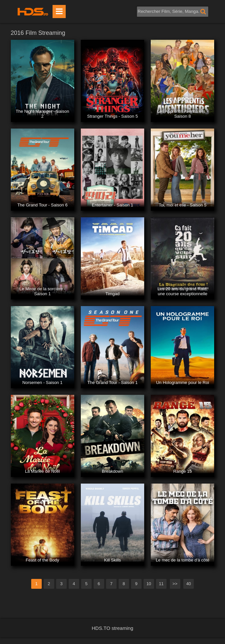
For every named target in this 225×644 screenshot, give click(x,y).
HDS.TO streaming (112, 628)
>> (175, 584)
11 (161, 584)
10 (149, 584)
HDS (33, 12)
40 (189, 584)
